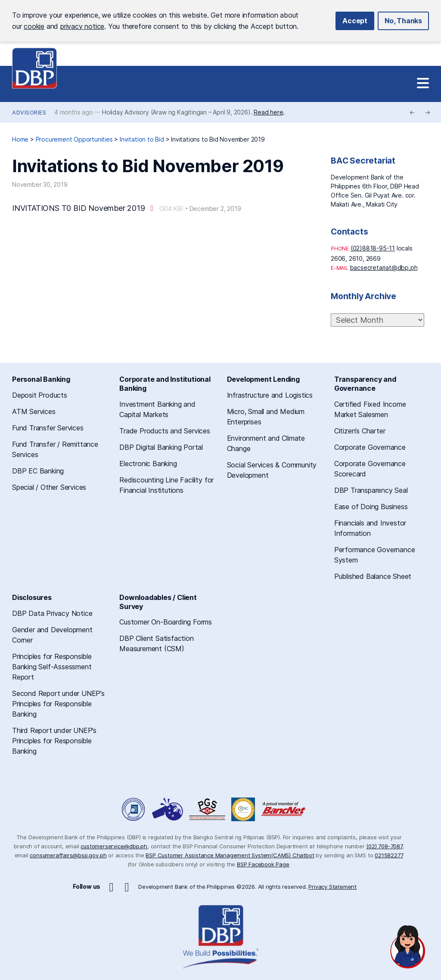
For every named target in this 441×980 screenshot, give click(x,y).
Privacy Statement (332, 887)
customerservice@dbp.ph (114, 846)
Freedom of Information (134, 809)
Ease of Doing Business (371, 507)
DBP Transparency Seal (371, 490)
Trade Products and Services (165, 431)
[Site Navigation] (423, 83)
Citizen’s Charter (360, 431)
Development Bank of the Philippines (34, 68)
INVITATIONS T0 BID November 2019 (79, 208)
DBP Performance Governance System (207, 809)
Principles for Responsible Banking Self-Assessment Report (52, 667)
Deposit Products (40, 395)
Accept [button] (355, 21)
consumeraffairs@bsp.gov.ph (68, 855)
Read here (268, 112)
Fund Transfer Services (48, 428)
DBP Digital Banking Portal (161, 447)
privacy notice (82, 26)
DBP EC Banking (38, 471)
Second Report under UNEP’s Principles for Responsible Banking (58, 704)
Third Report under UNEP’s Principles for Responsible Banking (54, 741)
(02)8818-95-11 (373, 248)
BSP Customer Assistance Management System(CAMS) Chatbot (230, 855)
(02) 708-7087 (384, 846)
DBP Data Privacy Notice (52, 613)
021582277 (389, 855)
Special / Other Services (49, 487)
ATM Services (34, 411)
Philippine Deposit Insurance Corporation (243, 809)
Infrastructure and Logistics (270, 395)
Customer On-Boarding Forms (166, 622)
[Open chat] (408, 947)
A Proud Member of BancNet (284, 809)
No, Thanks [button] (403, 21)
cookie (34, 26)
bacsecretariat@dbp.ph (384, 267)
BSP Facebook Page (263, 864)
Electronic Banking (148, 464)
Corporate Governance (370, 447)
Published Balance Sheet (373, 576)
